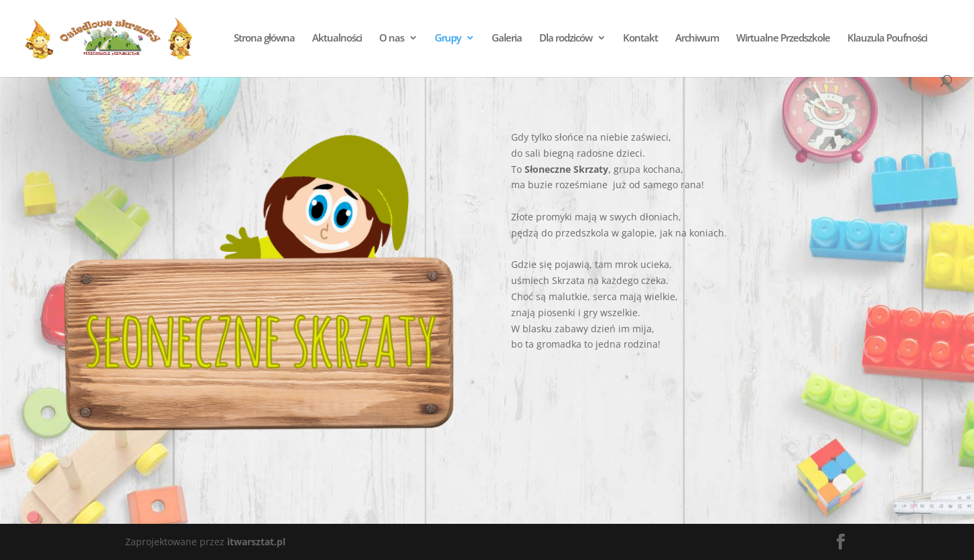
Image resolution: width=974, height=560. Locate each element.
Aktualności (336, 39)
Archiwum (696, 39)
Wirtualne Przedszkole (782, 39)
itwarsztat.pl (256, 542)
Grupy (447, 39)
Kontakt (640, 39)
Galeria (506, 39)
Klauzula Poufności (887, 39)
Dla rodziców (565, 39)
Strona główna (264, 39)
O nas (391, 39)
